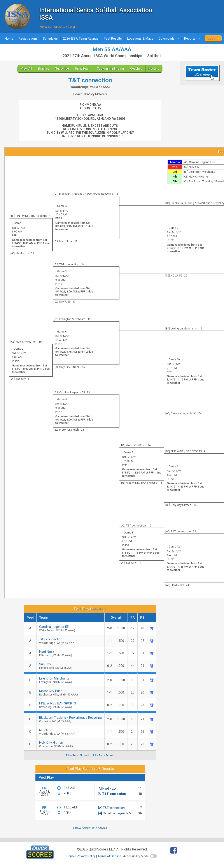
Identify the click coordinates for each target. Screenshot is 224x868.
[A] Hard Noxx (107, 789)
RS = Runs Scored (103, 755)
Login (212, 38)
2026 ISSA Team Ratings (81, 39)
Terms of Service (109, 856)
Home (9, 39)
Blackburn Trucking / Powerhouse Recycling (70, 719)
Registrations (28, 39)
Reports (193, 39)
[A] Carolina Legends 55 (115, 813)
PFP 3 (59, 284)
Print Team (83, 69)
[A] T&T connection (112, 794)
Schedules (50, 39)
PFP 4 (59, 412)
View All (26, 69)
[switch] (154, 856)
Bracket (43, 69)
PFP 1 (59, 218)
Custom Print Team (110, 69)
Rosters (154, 69)
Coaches (136, 69)
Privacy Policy (86, 856)
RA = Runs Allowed (78, 755)
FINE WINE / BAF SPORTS (70, 705)
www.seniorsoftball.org (57, 27)
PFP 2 (170, 240)
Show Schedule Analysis (90, 828)
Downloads (170, 39)
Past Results (113, 39)
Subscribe (62, 69)
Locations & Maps (140, 39)
